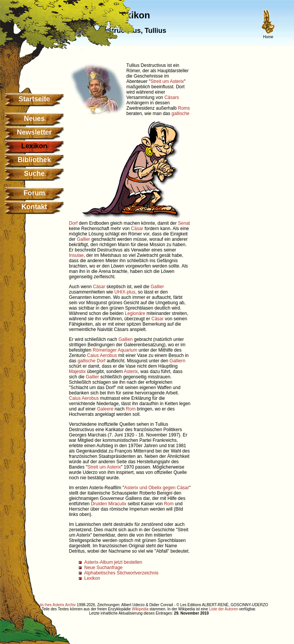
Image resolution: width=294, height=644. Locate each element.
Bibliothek (34, 160)
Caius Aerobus (102, 355)
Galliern (177, 361)
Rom (131, 409)
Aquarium (127, 350)
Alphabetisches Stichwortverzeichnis (121, 573)
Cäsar (137, 229)
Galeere (105, 409)
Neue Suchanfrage (103, 568)
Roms (184, 108)
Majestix (77, 371)
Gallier (84, 239)
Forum (34, 193)
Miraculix (117, 504)
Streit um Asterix (167, 81)
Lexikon (92, 578)
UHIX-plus (125, 292)
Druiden (99, 504)
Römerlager (105, 350)
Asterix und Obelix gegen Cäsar (156, 488)
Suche (34, 174)
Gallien (125, 339)
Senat (184, 223)
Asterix (131, 371)
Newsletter (34, 132)
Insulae (76, 255)
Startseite (34, 99)
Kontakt (34, 207)
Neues (34, 118)
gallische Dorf (92, 361)
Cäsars (171, 97)
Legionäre (135, 313)
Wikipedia (140, 609)
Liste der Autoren (224, 609)
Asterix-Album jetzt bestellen (113, 562)
